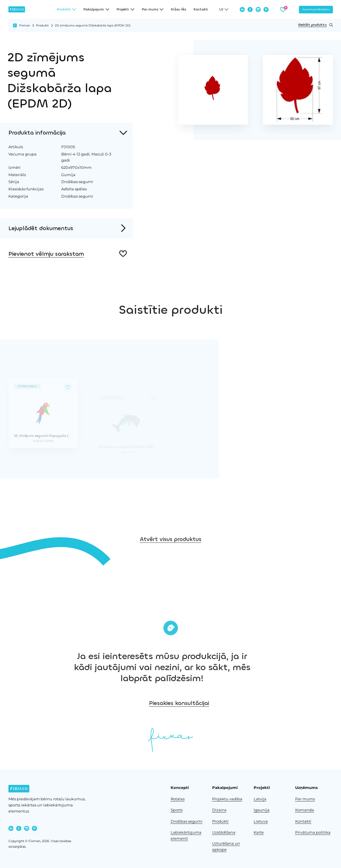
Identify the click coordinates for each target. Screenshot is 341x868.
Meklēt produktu (315, 25)
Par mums (305, 799)
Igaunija (262, 810)
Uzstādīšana (224, 832)
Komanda (305, 810)
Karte (259, 832)
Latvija (260, 799)
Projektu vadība (227, 799)
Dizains (219, 810)
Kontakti (201, 9)
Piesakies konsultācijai (214, 703)
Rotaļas (178, 799)
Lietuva (261, 821)
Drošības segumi (187, 821)
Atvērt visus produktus (171, 551)
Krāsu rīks (178, 9)
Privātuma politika (313, 832)
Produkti (42, 25)
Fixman (25, 25)
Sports (177, 810)
